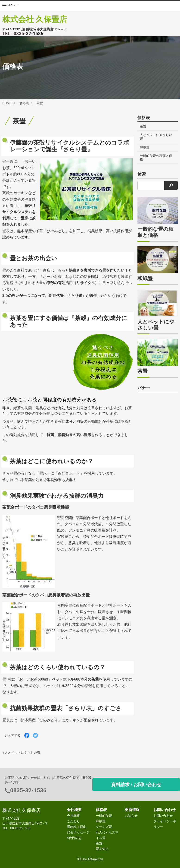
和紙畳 (145, 147)
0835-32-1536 (28, 34)
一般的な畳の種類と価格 (156, 158)
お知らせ (131, 816)
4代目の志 (74, 838)
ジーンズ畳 (104, 827)
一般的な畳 (104, 816)
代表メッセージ (78, 832)
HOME (7, 103)
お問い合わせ (163, 816)
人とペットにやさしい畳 (156, 137)
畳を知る (102, 849)
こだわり (73, 821)
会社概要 (73, 816)
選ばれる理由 (77, 827)
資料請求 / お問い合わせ (136, 785)
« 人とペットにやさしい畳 (21, 753)
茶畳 (40, 103)
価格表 (24, 103)
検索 (142, 174)
